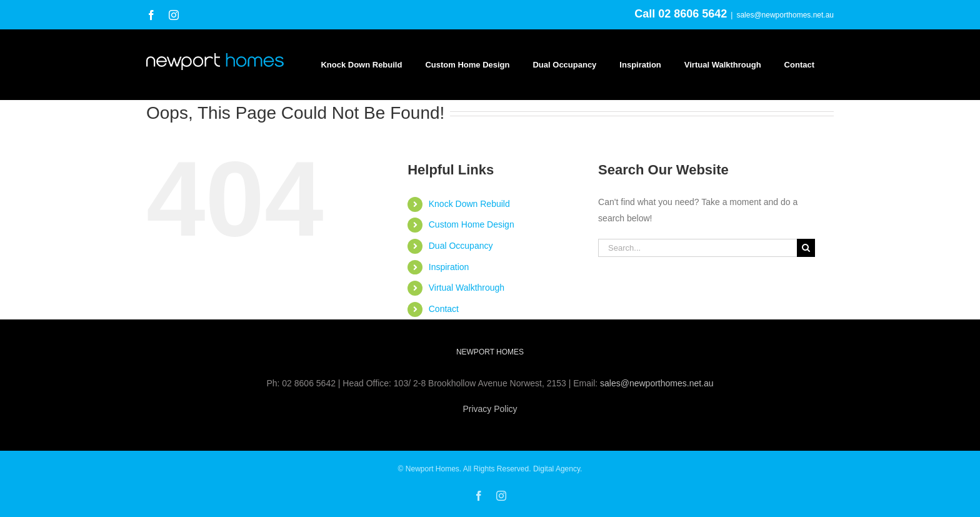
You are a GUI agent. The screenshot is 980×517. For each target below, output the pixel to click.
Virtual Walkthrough (467, 288)
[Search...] (697, 248)
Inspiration (449, 267)
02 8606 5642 (692, 14)
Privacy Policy (490, 409)
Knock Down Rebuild (469, 204)
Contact (444, 309)
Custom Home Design (472, 224)
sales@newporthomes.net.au (785, 15)
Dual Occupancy (461, 246)
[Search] (806, 248)
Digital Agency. (558, 469)
